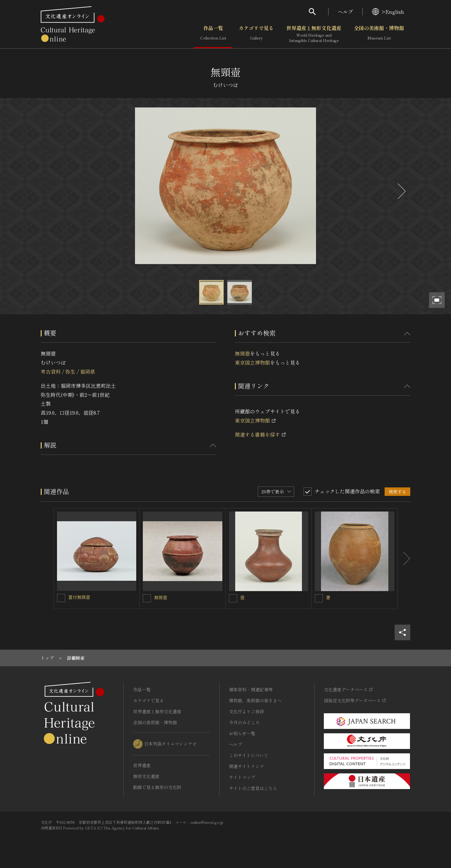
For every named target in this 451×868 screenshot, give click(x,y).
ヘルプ (345, 12)
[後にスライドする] (401, 191)
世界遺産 (142, 765)
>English (388, 12)
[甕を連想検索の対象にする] (319, 598)
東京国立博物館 (252, 362)
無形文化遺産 (146, 776)
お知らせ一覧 (242, 733)
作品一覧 (213, 34)
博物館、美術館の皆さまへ (255, 700)
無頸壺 (242, 353)
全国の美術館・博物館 (379, 34)
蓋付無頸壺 (79, 597)
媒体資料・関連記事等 (251, 689)
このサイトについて (249, 755)
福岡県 (88, 372)
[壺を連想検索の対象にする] (233, 598)
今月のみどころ (244, 722)
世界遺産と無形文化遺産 (314, 34)
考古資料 (51, 372)
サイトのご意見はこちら (253, 788)
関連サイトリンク (246, 766)
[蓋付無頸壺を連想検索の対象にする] (61, 598)
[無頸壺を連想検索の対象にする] (147, 598)
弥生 (70, 372)
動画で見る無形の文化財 (157, 787)
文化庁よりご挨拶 (246, 711)
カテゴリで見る (256, 34)
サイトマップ (242, 777)
